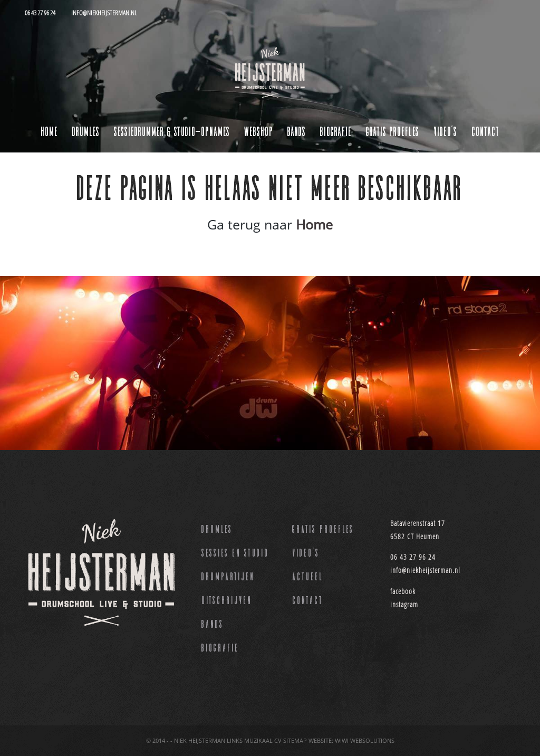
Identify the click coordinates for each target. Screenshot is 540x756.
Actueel (308, 576)
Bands (213, 623)
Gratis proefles (323, 528)
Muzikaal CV (263, 740)
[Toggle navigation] (38, 36)
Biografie (220, 647)
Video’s (306, 552)
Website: (321, 740)
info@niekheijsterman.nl (425, 570)
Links (235, 740)
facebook (403, 591)
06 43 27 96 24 (413, 557)
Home (49, 131)
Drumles (217, 528)
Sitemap (295, 740)
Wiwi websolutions (365, 740)
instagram (404, 604)
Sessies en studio (235, 552)
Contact (485, 131)
